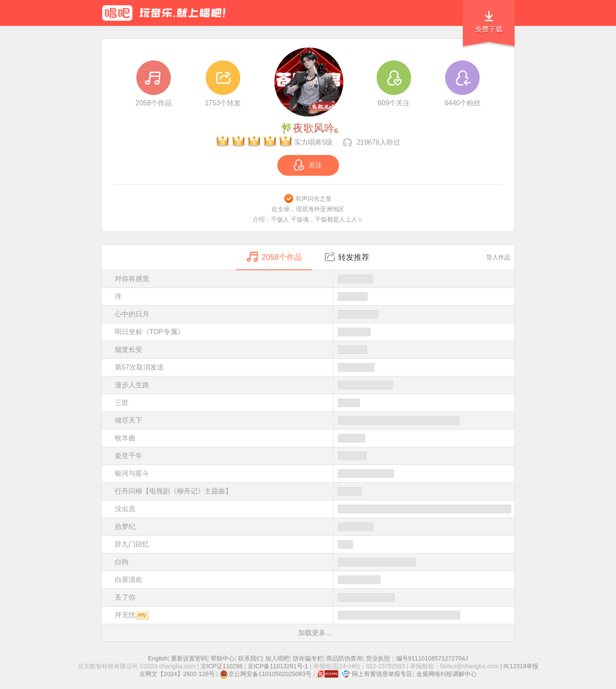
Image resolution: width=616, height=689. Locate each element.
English (158, 658)
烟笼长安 (315, 350)
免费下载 (489, 29)
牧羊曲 (315, 438)
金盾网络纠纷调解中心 (446, 674)
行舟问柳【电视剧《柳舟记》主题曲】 (315, 491)
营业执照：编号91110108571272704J (417, 658)
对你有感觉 (315, 279)
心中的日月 (315, 314)
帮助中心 (223, 658)
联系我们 (250, 658)
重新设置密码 (189, 658)
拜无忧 (315, 615)
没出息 (315, 509)
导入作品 (498, 257)
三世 (315, 403)
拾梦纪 (315, 527)
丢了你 (315, 597)
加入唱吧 (277, 658)
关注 (308, 165)
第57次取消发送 (315, 367)
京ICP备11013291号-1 (278, 666)
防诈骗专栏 (308, 658)
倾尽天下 (315, 420)
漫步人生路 (315, 385)
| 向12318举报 (519, 666)
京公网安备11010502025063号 (266, 674)
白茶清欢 (315, 580)
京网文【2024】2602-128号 (177, 674)
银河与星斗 (315, 474)
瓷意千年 (315, 456)
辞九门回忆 (315, 544)
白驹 (315, 562)
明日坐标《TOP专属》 (315, 332)
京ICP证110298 (222, 666)
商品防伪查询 (344, 658)
